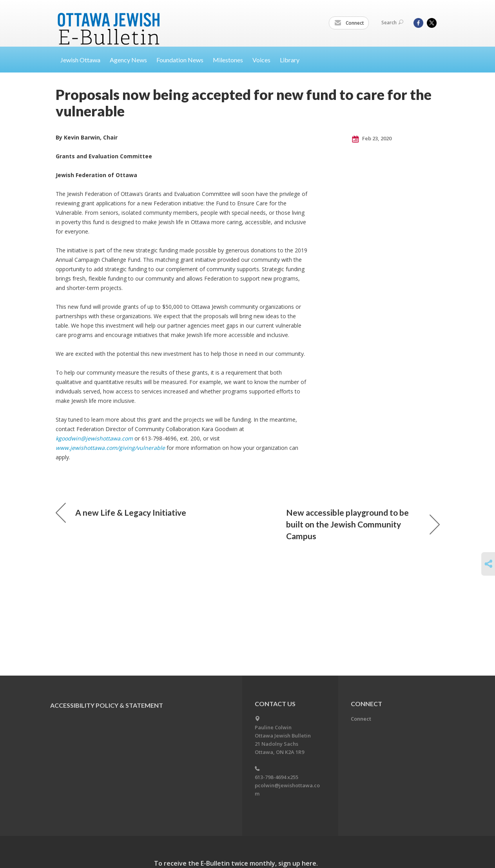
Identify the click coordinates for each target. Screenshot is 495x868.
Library (290, 60)
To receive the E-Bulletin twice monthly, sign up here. (236, 863)
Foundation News (180, 60)
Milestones (228, 60)
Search (392, 23)
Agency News (128, 60)
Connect (349, 23)
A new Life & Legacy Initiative (121, 513)
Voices (261, 60)
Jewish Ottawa (80, 60)
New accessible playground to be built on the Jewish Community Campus (363, 524)
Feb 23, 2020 (372, 139)
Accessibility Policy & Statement (107, 705)
